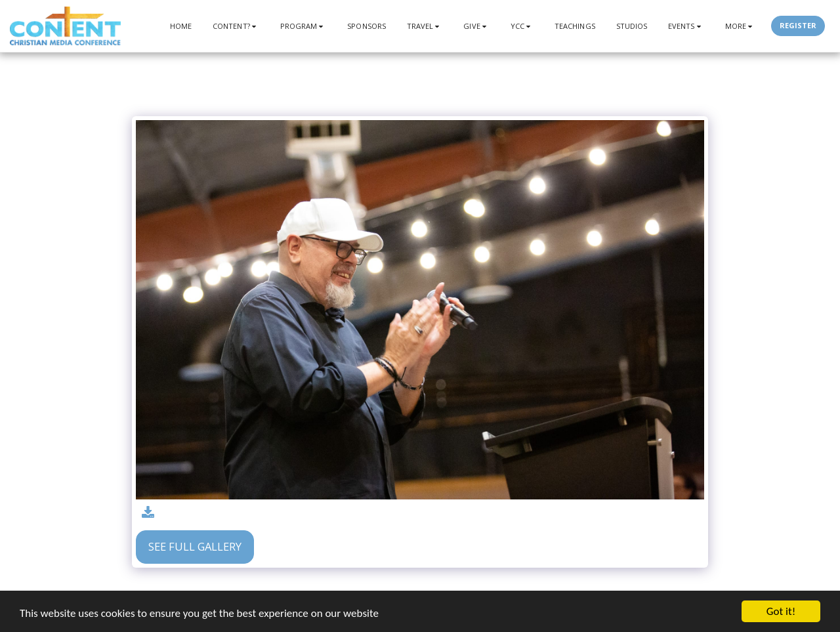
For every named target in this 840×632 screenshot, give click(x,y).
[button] (236, 26)
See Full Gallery (195, 546)
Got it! (781, 611)
